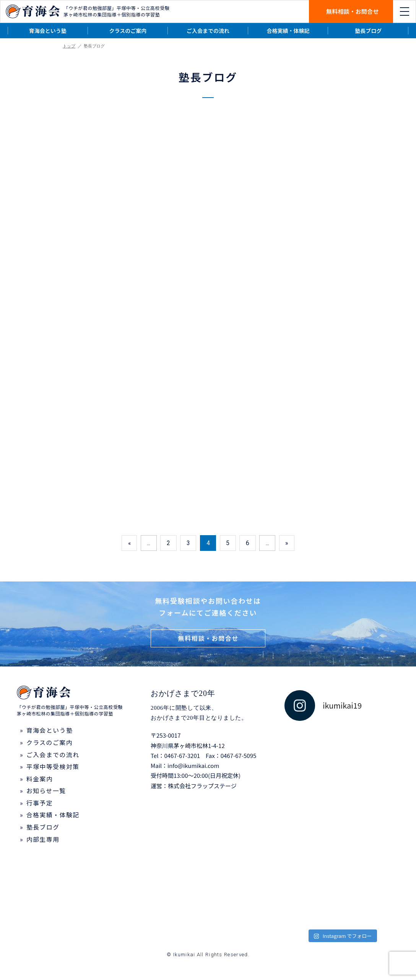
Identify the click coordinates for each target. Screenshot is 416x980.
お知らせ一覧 (46, 793)
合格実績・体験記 (288, 31)
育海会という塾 (48, 31)
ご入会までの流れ (208, 31)
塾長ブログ (368, 31)
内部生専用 (43, 842)
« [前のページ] (128, 544)
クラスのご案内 (128, 31)
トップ (69, 46)
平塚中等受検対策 (53, 768)
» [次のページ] (288, 544)
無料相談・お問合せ (353, 11)
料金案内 (40, 781)
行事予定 (40, 805)
